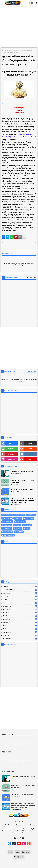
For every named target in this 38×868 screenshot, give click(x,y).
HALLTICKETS (8, 525)
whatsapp (11, 449)
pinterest (11, 454)
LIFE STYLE (18, 528)
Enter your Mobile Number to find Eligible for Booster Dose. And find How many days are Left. (22, 501)
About (17, 852)
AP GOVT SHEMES (19, 515)
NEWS (27, 528)
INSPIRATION (7, 528)
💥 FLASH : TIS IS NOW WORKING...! (22, 471)
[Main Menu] (2, 3)
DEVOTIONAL (29, 518)
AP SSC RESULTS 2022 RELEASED (22, 490)
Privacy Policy (19, 857)
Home (4, 51)
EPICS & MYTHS (8, 522)
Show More (32, 371)
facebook (11, 443)
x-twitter (30, 443)
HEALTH (18, 525)
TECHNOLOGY (8, 532)
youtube (30, 459)
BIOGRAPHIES (8, 518)
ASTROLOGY (32, 515)
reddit (30, 449)
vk (30, 454)
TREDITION (20, 532)
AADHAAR (7, 515)
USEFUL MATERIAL (9, 535)
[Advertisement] (19, 27)
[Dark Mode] (36, 3)
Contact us (26, 852)
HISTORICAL (28, 525)
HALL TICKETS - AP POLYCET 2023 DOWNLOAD (22, 481)
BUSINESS (19, 518)
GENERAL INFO (21, 522)
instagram (11, 459)
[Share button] (24, 237)
